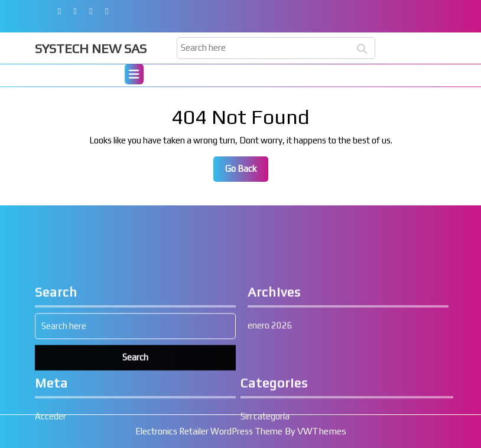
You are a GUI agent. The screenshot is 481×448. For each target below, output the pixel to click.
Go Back (247, 172)
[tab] (134, 76)
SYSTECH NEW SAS (91, 48)
